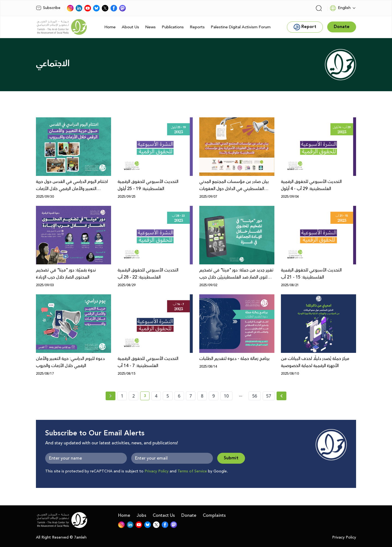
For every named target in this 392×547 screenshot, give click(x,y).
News (150, 27)
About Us (130, 27)
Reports (197, 27)
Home (110, 27)
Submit (231, 458)
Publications (173, 27)
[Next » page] (281, 396)
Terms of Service (192, 471)
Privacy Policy (157, 471)
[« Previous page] (111, 396)
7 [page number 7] (191, 396)
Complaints (214, 515)
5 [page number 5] (168, 396)
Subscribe (48, 8)
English (340, 8)
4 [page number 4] (156, 396)
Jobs (141, 515)
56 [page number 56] (255, 396)
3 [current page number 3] (147, 397)
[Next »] (282, 396)
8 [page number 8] (202, 396)
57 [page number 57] (269, 396)
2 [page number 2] (134, 396)
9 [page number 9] (214, 396)
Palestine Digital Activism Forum (241, 27)
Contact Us (164, 515)
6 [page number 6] (179, 396)
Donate (189, 515)
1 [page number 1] (122, 396)
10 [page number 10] (226, 396)
